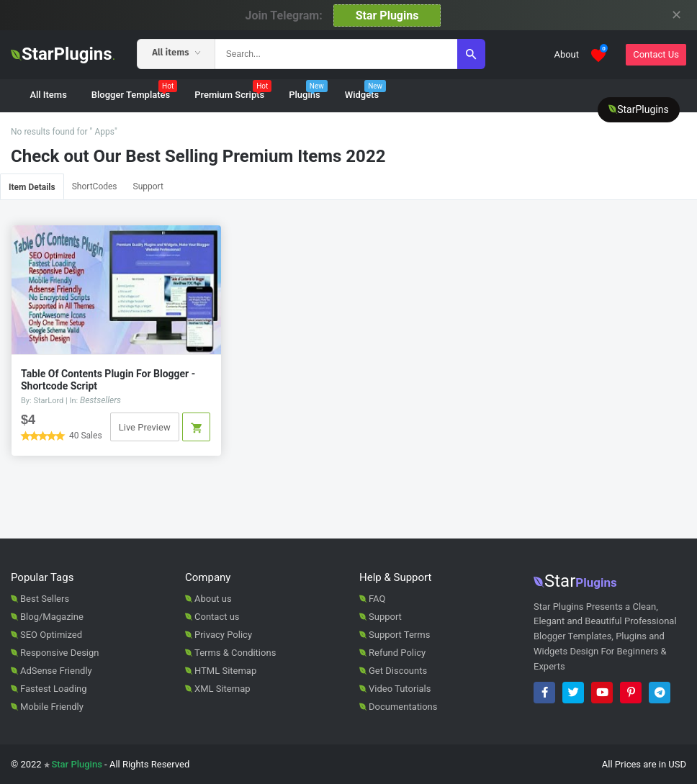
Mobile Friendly (52, 707)
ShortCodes (95, 186)
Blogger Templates (134, 90)
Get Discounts (398, 671)
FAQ (377, 599)
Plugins (308, 90)
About (566, 54)
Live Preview (145, 427)
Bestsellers (100, 400)
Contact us (217, 617)
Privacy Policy (223, 635)
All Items (48, 95)
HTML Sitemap (225, 671)
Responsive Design (59, 653)
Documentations (403, 707)
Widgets (365, 90)
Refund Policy (397, 653)
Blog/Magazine (52, 617)
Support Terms (399, 635)
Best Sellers (45, 599)
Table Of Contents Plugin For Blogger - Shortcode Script (108, 380)
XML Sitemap (222, 689)
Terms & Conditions (235, 653)
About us (213, 599)
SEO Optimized (51, 635)
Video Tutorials (400, 689)
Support (148, 186)
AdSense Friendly (56, 671)
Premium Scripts (233, 90)
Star (575, 581)
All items (176, 52)
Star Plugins (387, 15)
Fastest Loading (54, 689)
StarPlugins (63, 54)
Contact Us (656, 54)
